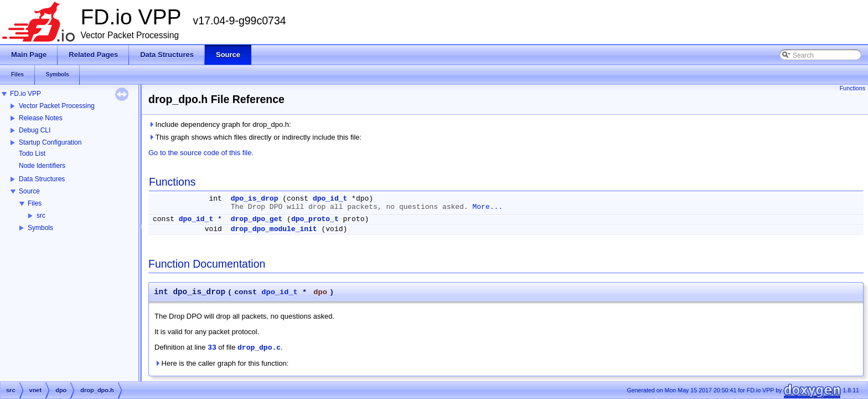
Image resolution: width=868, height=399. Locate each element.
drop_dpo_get (257, 219)
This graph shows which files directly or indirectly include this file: (255, 137)
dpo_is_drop (255, 199)
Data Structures (42, 179)
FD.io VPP (25, 94)
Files (35, 203)
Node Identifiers (42, 166)
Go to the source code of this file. (201, 153)
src (41, 216)
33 (212, 348)
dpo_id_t (330, 199)
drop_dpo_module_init (274, 229)
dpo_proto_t (315, 219)
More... (488, 207)
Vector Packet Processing (57, 106)
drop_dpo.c (259, 348)
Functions (852, 88)
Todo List (32, 154)
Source (29, 191)
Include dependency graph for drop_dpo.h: (220, 124)
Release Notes (41, 118)
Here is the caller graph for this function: (221, 363)
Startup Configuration (50, 142)
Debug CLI (35, 130)
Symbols (40, 228)
